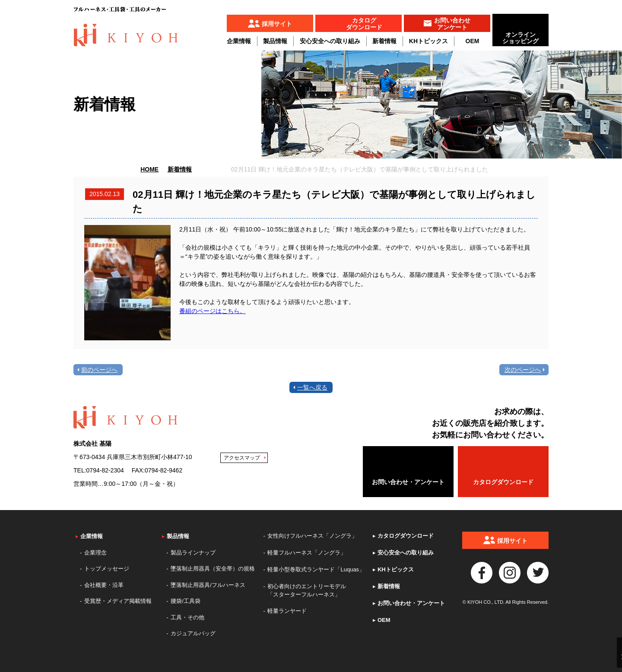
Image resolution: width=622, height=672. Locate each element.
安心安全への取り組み (330, 41)
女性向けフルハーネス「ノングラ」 (312, 536)
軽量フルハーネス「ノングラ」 (307, 553)
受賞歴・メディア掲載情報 (118, 601)
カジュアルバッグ (193, 633)
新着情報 (384, 41)
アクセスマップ (242, 458)
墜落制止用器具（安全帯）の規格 (213, 569)
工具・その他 (187, 617)
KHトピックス (428, 41)
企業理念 (95, 553)
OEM (473, 41)
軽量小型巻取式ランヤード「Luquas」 (316, 569)
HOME (149, 169)
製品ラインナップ (193, 553)
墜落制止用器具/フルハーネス (208, 585)
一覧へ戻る (312, 387)
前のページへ (99, 370)
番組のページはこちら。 (213, 311)
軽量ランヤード (287, 611)
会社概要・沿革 (104, 585)
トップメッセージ (107, 569)
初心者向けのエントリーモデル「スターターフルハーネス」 (307, 591)
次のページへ (523, 370)
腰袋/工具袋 (186, 601)
